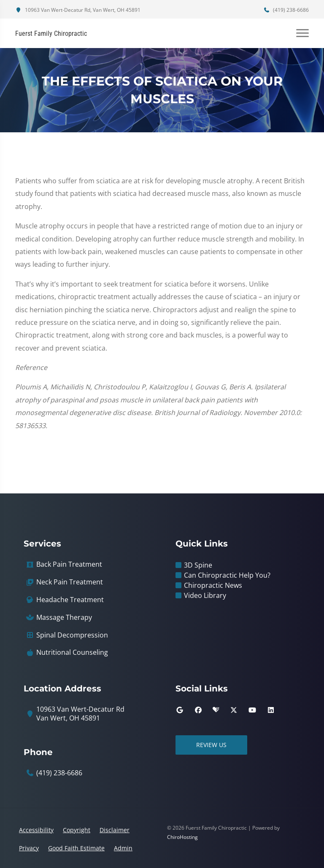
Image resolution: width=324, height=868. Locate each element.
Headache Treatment (70, 600)
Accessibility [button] (36, 830)
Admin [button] (123, 848)
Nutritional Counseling (72, 652)
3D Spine (198, 565)
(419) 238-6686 (286, 10)
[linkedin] (271, 710)
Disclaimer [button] (115, 830)
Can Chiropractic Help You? (227, 575)
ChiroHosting (182, 837)
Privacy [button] (29, 848)
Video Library (205, 595)
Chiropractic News (213, 585)
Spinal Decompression (72, 635)
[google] (180, 710)
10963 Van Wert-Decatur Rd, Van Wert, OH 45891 (78, 10)
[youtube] (252, 710)
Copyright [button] (77, 830)
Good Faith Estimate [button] (76, 848)
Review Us (211, 745)
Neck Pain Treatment (70, 582)
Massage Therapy (64, 618)
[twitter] (234, 710)
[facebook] (198, 710)
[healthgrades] (216, 710)
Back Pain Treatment (69, 564)
